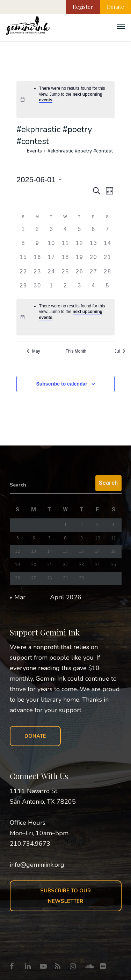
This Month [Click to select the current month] (76, 351)
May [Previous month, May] (34, 351)
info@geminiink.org (37, 865)
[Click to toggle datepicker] (39, 180)
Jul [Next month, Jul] (120, 351)
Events (34, 151)
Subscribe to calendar (61, 384)
